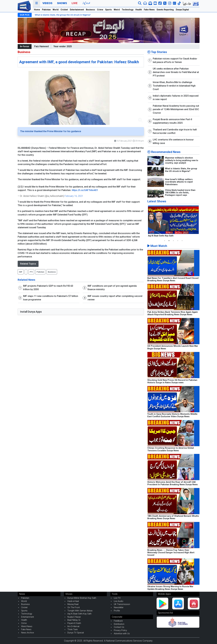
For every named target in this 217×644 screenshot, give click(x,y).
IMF (21, 272)
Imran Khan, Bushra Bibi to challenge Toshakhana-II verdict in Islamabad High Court (174, 86)
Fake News (149, 10)
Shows (62, 3)
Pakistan (46, 10)
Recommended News (164, 152)
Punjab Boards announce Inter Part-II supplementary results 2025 (172, 121)
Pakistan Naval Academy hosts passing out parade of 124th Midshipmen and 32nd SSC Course (176, 109)
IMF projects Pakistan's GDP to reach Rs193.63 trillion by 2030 (48, 288)
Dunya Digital (182, 10)
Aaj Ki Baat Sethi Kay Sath (161, 236)
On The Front (74, 608)
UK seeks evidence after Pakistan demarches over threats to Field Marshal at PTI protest (176, 72)
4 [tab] (178, 241)
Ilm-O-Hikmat (73, 626)
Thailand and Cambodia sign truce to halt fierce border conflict (175, 131)
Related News (26, 280)
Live (75, 3)
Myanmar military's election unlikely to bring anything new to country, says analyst (182, 160)
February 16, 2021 (74, 196)
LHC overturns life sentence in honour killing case (173, 141)
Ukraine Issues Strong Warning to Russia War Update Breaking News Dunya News (170, 588)
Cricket (64, 10)
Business (90, 10)
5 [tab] (182, 241)
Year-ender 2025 (63, 46)
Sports (108, 10)
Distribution (119, 624)
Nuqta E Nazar (74, 617)
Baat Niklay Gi (74, 620)
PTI (31, 272)
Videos (47, 3)
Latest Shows (157, 201)
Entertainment (77, 10)
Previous (152, 222)
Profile (117, 611)
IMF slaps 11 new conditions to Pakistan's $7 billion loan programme (51, 298)
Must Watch (157, 246)
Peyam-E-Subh (74, 623)
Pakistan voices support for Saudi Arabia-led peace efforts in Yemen (175, 60)
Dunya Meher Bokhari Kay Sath (82, 598)
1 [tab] (165, 241)
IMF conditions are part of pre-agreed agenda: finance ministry (112, 288)
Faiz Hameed (41, 46)
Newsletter (119, 608)
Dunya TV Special (76, 633)
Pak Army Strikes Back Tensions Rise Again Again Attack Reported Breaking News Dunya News (173, 313)
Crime (100, 10)
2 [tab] (169, 241)
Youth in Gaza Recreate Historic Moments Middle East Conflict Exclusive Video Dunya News (172, 415)
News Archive (28, 633)
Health (139, 10)
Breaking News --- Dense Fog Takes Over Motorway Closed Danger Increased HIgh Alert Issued (171, 553)
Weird (117, 10)
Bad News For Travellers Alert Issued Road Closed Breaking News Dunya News (173, 279)
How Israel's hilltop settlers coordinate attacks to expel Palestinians (179, 182)
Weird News (27, 626)
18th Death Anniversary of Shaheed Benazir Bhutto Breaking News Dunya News (173, 517)
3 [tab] (173, 241)
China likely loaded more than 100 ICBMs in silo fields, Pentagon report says (180, 193)
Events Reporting (165, 10)
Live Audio (119, 601)
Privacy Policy (120, 630)
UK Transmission (122, 604)
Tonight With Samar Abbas (80, 611)
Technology (128, 10)
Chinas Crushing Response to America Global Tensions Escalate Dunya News (171, 449)
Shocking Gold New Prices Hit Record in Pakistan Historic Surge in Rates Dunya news (172, 381)
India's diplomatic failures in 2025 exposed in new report (176, 98)
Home (37, 10)
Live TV (117, 598)
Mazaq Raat (73, 604)
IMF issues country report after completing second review (115, 298)
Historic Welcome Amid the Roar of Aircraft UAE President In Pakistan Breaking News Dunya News (173, 483)
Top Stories (157, 52)
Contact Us (119, 627)
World (56, 10)
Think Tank (73, 630)
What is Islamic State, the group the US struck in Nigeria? (63, 15)
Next (195, 222)
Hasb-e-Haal (73, 601)
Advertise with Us (122, 634)
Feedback (118, 621)
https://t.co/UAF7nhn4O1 (85, 190)
